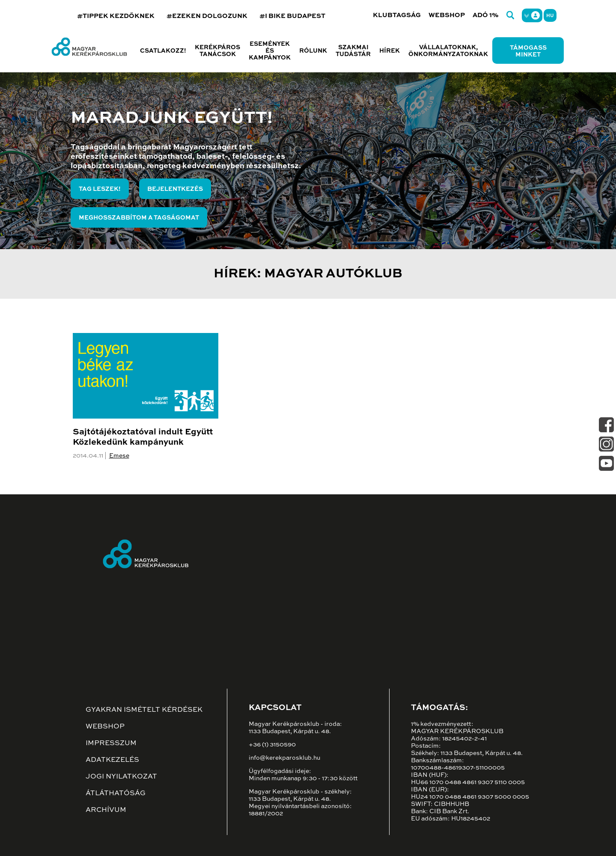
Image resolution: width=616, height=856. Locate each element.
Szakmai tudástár (353, 51)
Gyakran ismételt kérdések (144, 710)
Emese (119, 456)
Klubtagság (397, 15)
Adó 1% (486, 15)
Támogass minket (528, 51)
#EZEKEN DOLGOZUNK (207, 16)
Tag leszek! (100, 189)
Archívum (106, 810)
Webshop (447, 15)
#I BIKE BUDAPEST (292, 16)
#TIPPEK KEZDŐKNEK (116, 16)
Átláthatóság (116, 794)
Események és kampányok (270, 51)
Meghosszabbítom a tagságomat (139, 218)
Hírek (390, 51)
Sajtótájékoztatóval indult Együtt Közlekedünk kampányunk (143, 437)
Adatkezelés (112, 760)
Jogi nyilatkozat (121, 777)
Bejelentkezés (175, 189)
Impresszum (111, 743)
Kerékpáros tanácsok (217, 51)
